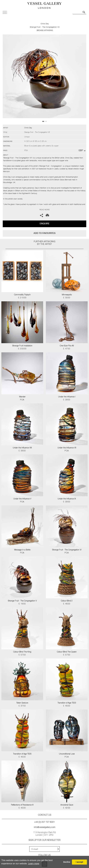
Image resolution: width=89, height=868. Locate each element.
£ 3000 (67, 298)
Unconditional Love (67, 754)
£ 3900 (67, 400)
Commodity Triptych (22, 295)
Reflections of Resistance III (22, 805)
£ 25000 (22, 349)
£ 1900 (22, 604)
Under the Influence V (22, 499)
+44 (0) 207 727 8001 (44, 822)
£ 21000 (22, 298)
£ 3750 (22, 706)
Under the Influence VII (67, 448)
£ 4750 (67, 349)
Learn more (34, 864)
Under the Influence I (67, 397)
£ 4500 (67, 706)
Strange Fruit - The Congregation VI (67, 550)
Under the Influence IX (67, 499)
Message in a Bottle (22, 550)
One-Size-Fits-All (67, 346)
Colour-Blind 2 (67, 601)
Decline (67, 862)
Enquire (45, 224)
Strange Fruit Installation (22, 346)
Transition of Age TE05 (22, 754)
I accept (79, 862)
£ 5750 (22, 655)
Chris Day (45, 24)
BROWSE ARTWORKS (45, 31)
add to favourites (44, 233)
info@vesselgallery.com (45, 828)
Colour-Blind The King (22, 652)
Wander (22, 397)
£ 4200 (67, 808)
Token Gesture (22, 703)
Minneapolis (67, 295)
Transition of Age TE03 (67, 703)
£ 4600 (67, 604)
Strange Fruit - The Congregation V (22, 601)
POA (22, 400)
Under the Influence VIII (22, 448)
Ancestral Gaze (67, 805)
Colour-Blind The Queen (67, 652)
